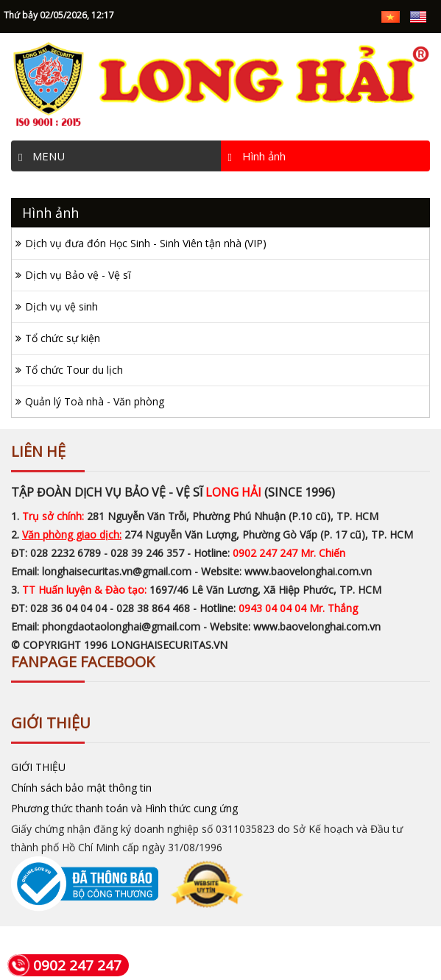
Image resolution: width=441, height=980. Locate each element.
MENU (42, 154)
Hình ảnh (257, 154)
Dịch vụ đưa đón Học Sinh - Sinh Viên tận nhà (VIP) (146, 243)
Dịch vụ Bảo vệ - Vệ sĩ (78, 275)
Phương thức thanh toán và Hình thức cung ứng (124, 806)
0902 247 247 (64, 965)
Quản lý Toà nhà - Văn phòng (95, 401)
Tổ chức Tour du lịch (74, 370)
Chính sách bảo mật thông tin (81, 785)
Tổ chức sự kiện (63, 338)
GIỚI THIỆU (38, 765)
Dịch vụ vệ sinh (61, 306)
